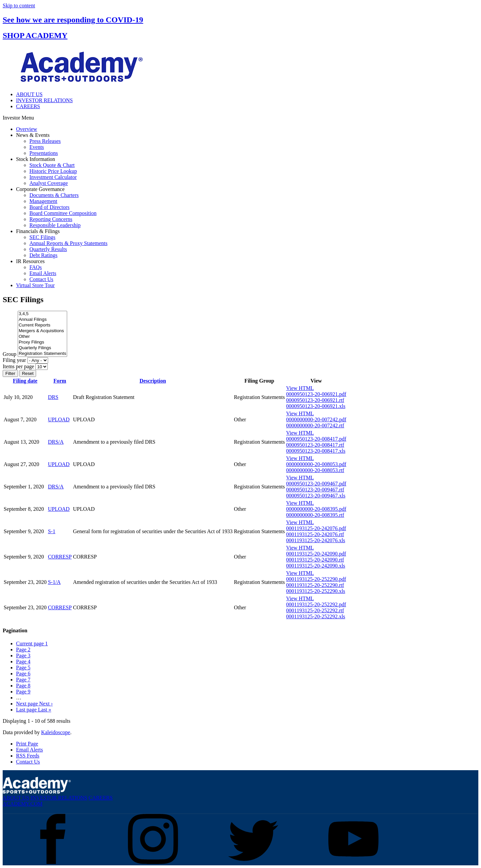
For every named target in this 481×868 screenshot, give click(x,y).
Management (43, 201)
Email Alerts (43, 273)
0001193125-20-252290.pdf (316, 579)
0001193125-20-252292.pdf (316, 604)
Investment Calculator (53, 177)
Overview (27, 129)
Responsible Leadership (55, 225)
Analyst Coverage (49, 183)
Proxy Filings (42, 342)
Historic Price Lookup (53, 171)
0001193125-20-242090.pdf (316, 554)
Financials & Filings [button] (38, 231)
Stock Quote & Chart (52, 165)
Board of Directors (49, 207)
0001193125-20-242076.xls (316, 540)
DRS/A (56, 442)
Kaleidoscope (56, 732)
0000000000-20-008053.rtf (315, 470)
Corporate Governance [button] (40, 189)
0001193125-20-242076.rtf (315, 534)
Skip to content (19, 6)
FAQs (36, 267)
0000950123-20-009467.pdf (316, 484)
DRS (53, 397)
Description (153, 381)
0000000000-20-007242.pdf (316, 419)
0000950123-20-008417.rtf (315, 445)
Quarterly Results (48, 249)
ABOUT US (29, 94)
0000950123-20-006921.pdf (316, 394)
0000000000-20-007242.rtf (315, 425)
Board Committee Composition (63, 213)
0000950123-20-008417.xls (316, 451)
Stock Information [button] (36, 159)
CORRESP (60, 557)
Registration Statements (42, 354)
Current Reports (42, 325)
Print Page (27, 744)
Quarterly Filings (42, 348)
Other (42, 337)
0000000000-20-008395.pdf (316, 509)
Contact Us (41, 279)
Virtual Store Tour (35, 285)
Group (10, 354)
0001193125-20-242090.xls (316, 566)
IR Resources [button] (30, 261)
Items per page (18, 366)
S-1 (51, 531)
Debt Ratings (43, 255)
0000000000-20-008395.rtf (315, 515)
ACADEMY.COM (23, 804)
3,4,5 (42, 314)
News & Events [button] (33, 135)
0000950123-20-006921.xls (316, 406)
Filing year (14, 360)
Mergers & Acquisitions (42, 331)
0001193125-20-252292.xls (316, 616)
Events (37, 147)
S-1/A (54, 582)
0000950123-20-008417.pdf (316, 439)
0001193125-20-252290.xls (316, 591)
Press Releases (45, 141)
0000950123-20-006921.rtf (315, 400)
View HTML (300, 388)
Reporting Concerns (51, 219)
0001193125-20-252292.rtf (315, 610)
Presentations (44, 153)
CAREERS (28, 106)
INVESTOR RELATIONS (44, 100)
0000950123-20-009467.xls (316, 496)
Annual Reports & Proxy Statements (68, 243)
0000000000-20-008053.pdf (316, 464)
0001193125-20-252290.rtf (315, 585)
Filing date (25, 381)
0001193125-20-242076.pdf (316, 528)
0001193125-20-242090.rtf (315, 560)
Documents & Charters (54, 195)
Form (60, 381)
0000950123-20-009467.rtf (315, 490)
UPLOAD (59, 419)
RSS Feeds (28, 756)
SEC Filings (42, 237)
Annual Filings (42, 320)
